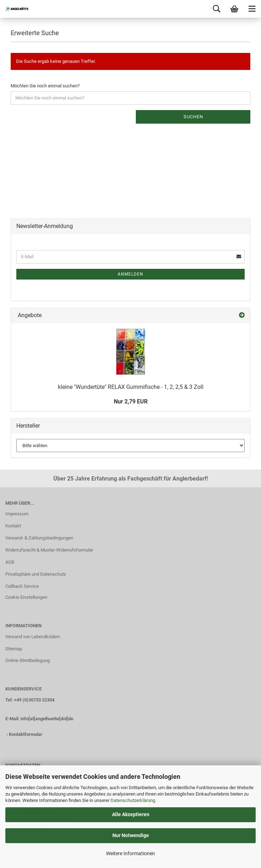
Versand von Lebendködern (33, 637)
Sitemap (14, 649)
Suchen (193, 117)
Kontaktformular (26, 734)
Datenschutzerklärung (133, 800)
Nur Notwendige (131, 835)
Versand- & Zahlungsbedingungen (39, 538)
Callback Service (22, 586)
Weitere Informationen (130, 853)
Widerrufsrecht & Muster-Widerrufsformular (49, 550)
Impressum (17, 514)
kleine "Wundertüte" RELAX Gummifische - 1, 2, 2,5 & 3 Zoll (131, 387)
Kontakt (13, 526)
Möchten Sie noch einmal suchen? (45, 86)
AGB (10, 562)
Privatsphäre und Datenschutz (36, 574)
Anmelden (130, 274)
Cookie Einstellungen (26, 597)
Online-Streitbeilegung (28, 660)
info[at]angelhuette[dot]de (47, 719)
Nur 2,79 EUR (131, 402)
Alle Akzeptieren (131, 814)
